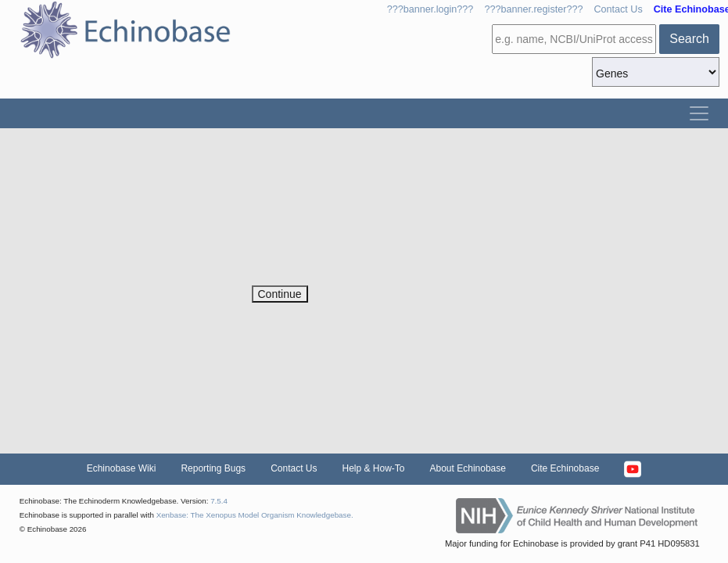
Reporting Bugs (213, 468)
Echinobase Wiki (122, 468)
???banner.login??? (430, 9)
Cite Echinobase (565, 468)
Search (689, 39)
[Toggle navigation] (699, 113)
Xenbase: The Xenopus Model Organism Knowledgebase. (255, 515)
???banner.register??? (533, 9)
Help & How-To (373, 468)
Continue (280, 294)
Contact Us (618, 9)
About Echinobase (468, 468)
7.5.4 (219, 501)
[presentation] (371, 255)
